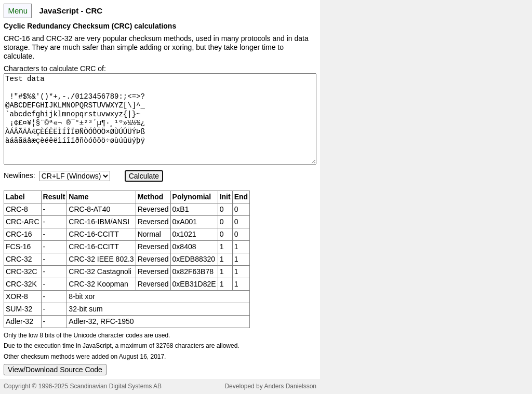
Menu (17, 11)
